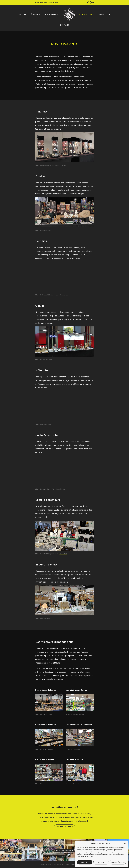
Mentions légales (70, 864)
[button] (125, 843)
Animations (104, 14)
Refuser (101, 862)
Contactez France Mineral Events (47, 3)
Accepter (85, 862)
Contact (64, 25)
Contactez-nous (64, 827)
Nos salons (50, 14)
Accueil (23, 14)
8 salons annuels (46, 60)
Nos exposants (87, 14)
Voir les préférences (118, 862)
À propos (36, 14)
